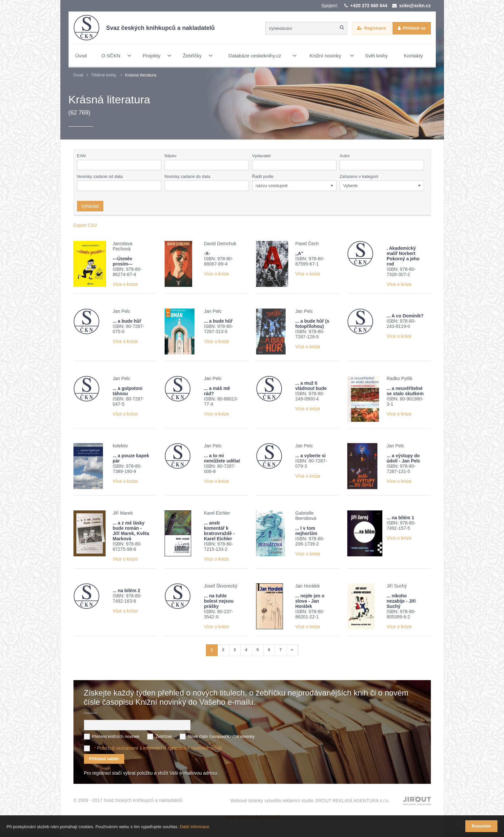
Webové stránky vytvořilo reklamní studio (310, 801)
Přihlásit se (414, 28)
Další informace (194, 827)
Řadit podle (263, 176)
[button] (333, 165)
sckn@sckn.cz (415, 6)
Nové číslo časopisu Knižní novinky (221, 736)
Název (171, 156)
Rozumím (482, 826)
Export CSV (85, 225)
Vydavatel (262, 156)
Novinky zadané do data (187, 176)
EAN (81, 156)
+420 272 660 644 (369, 6)
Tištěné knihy (104, 75)
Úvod (78, 75)
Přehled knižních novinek (116, 736)
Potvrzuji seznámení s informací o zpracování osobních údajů (160, 748)
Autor (345, 156)
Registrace (375, 28)
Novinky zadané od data (100, 176)
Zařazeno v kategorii (359, 176)
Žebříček (164, 736)
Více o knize (125, 284)
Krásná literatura (141, 75)
